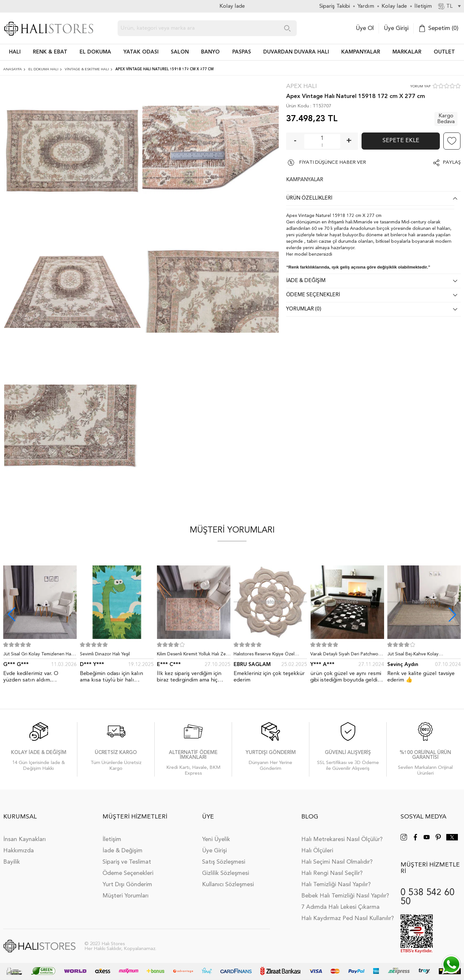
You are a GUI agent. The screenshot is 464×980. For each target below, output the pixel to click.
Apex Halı (301, 87)
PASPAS (242, 52)
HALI (15, 52)
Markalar (407, 52)
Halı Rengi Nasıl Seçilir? (332, 873)
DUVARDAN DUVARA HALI (296, 52)
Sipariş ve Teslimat (127, 862)
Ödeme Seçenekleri (128, 873)
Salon (180, 52)
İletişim (112, 839)
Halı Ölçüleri (317, 851)
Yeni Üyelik (216, 839)
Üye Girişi (396, 28)
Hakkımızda (19, 851)
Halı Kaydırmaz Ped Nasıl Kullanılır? (348, 918)
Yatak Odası (141, 52)
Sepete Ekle (401, 141)
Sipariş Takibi (335, 6)
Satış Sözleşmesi (224, 862)
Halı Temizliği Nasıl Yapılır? (336, 885)
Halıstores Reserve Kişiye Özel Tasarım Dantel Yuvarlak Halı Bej (266, 655)
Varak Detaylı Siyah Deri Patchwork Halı (346, 655)
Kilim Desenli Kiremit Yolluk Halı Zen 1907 (193, 655)
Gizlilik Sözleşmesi (226, 873)
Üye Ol (365, 28)
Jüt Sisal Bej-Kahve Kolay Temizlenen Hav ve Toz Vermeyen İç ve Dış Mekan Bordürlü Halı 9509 (424, 655)
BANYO (210, 52)
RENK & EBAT (50, 52)
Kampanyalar (361, 52)
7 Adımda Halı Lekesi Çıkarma (340, 907)
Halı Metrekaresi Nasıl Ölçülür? (342, 839)
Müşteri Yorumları (126, 896)
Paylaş (452, 163)
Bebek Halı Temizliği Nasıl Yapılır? (345, 896)
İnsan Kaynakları (24, 839)
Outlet (444, 52)
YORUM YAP (420, 87)
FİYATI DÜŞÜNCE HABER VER (333, 163)
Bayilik (12, 862)
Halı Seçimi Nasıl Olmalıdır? (337, 862)
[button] (452, 614)
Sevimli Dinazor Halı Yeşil (105, 654)
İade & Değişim (122, 851)
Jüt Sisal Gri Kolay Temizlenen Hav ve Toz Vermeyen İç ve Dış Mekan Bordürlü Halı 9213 (38, 655)
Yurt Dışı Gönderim (127, 885)
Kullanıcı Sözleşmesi (228, 885)
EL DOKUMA (95, 52)
